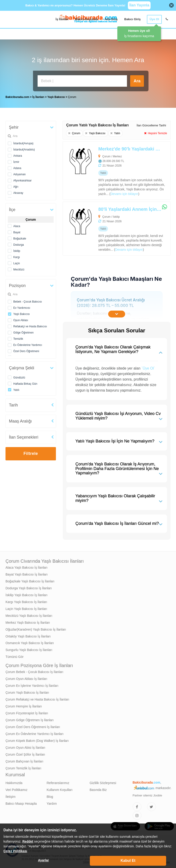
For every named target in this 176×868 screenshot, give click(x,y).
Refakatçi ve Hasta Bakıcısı (30, 325)
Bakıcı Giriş (132, 19)
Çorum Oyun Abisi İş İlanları (25, 746)
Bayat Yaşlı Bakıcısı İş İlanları (27, 573)
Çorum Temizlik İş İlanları (23, 767)
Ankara (18, 155)
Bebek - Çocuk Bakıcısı (28, 300)
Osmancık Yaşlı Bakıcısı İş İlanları (30, 642)
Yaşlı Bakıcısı (22, 313)
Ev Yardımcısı (22, 307)
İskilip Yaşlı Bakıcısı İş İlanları (26, 594)
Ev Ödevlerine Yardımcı (28, 344)
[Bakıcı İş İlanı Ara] (82, 81)
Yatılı (16, 389)
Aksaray (18, 192)
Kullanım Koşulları (60, 789)
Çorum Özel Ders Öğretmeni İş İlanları (33, 726)
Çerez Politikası (15, 851)
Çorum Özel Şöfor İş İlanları (25, 753)
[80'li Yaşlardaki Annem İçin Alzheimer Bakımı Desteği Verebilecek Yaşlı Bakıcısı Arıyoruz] (106, 227)
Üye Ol (154, 19)
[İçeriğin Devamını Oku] (117, 313)
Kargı (17, 256)
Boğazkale (20, 237)
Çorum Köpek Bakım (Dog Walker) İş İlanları (37, 740)
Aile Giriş (111, 19)
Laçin (17, 262)
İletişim (11, 796)
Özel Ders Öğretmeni (26, 350)
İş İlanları (62, 19)
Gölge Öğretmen (23, 331)
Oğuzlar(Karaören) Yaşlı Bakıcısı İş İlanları (36, 628)
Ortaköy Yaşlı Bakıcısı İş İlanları (28, 635)
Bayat (17, 231)
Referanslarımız (58, 782)
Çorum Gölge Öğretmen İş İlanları (30, 719)
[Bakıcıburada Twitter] (151, 806)
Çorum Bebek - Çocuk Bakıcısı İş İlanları (34, 671)
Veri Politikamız (16, 789)
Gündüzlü (19, 376)
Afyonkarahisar (22, 179)
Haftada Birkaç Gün (25, 383)
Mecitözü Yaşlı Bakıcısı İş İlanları (29, 615)
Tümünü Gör (15, 656)
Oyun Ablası (21, 319)
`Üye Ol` (148, 367)
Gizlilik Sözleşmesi (103, 782)
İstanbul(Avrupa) (23, 142)
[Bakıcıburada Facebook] (137, 806)
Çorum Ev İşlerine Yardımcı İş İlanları (32, 684)
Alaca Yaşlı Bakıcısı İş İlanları (26, 566)
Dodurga (19, 244)
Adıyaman (19, 173)
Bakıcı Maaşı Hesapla (21, 802)
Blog (50, 796)
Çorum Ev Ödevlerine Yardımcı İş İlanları (34, 733)
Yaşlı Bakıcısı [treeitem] (56, 96)
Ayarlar (44, 860)
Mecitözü (19, 268)
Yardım (52, 802)
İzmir (16, 161)
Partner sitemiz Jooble (147, 794)
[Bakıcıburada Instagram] (137, 814)
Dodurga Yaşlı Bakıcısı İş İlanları (29, 587)
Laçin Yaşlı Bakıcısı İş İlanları (26, 608)
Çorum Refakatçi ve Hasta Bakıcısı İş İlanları (37, 698)
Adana (17, 167)
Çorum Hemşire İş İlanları (24, 705)
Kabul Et (128, 861)
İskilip (17, 250)
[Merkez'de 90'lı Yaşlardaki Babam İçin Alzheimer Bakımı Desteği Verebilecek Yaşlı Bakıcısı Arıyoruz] (106, 169)
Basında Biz (98, 789)
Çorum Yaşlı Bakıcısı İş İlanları (27, 691)
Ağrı (16, 186)
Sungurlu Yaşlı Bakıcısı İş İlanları (29, 649)
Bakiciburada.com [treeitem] (17, 96)
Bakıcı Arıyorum (87, 19)
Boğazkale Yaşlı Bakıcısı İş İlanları (30, 580)
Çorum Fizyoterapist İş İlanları (27, 712)
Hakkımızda (14, 782)
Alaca (17, 225)
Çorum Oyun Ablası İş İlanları (26, 678)
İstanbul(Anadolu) (24, 148)
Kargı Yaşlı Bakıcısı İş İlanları (26, 601)
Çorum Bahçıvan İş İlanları (24, 760)
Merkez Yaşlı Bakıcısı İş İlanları (28, 621)
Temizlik (18, 338)
